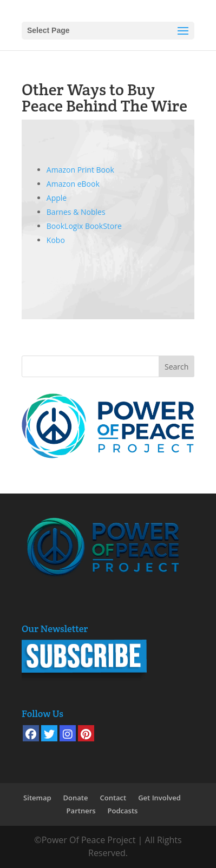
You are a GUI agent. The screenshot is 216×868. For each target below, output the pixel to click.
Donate (76, 798)
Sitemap (37, 798)
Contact (113, 798)
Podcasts (123, 811)
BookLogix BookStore (84, 226)
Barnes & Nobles (76, 212)
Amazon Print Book (80, 170)
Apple (57, 198)
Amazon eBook (73, 184)
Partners (81, 811)
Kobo (56, 240)
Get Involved (159, 798)
